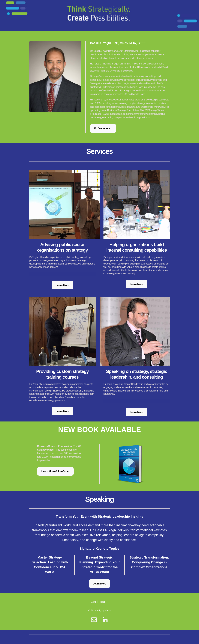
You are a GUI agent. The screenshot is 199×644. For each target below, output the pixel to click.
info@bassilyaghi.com (99, 610)
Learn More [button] (62, 285)
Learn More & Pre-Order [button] (55, 471)
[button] (103, 128)
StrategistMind (131, 51)
